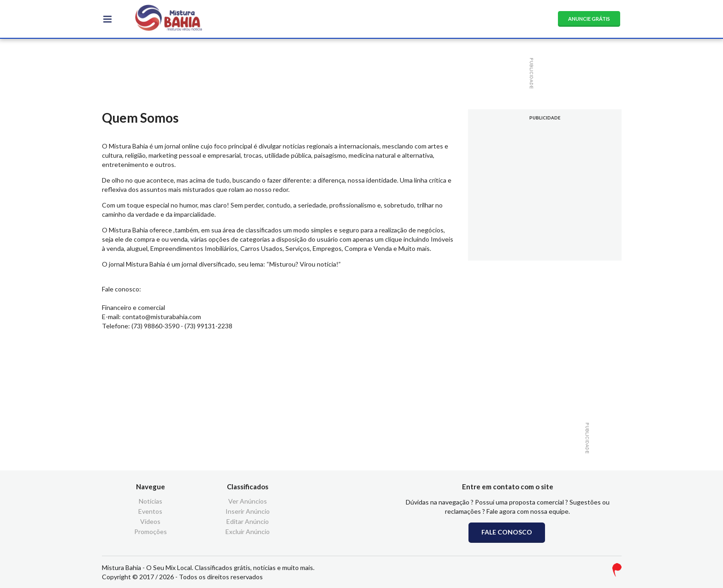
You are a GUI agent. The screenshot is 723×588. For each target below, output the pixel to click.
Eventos (150, 511)
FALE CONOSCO (507, 532)
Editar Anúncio (248, 521)
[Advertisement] (357, 73)
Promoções (151, 532)
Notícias (151, 501)
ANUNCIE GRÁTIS (589, 19)
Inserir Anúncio (248, 511)
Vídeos (150, 521)
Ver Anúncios (248, 501)
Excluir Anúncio (248, 532)
